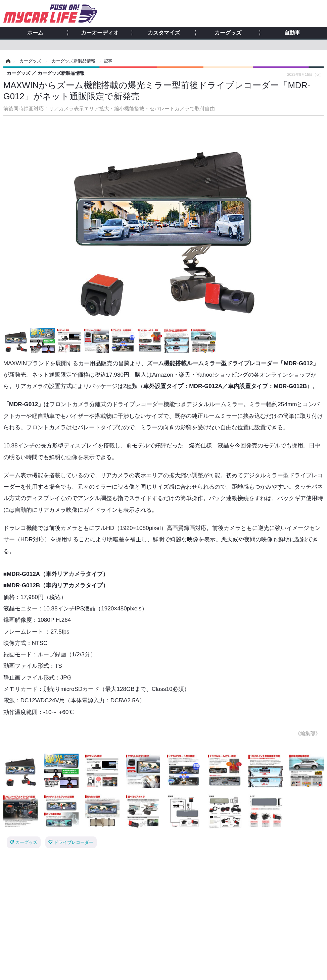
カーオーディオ (100, 33)
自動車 (292, 33)
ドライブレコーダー (74, 842)
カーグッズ (228, 33)
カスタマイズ (164, 33)
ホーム (35, 33)
